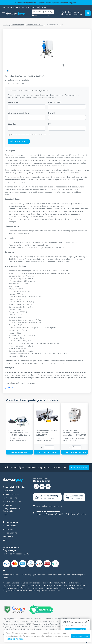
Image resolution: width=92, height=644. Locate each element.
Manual (9, 388)
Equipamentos (17, 25)
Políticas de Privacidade (41, 135)
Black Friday (8, 536)
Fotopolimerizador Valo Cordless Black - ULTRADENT (46, 433)
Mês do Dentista (10, 533)
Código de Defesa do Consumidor (12, 510)
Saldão (6, 540)
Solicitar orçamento (19, 141)
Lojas (37, 7)
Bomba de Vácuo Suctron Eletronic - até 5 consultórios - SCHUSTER (75, 433)
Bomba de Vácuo (34, 25)
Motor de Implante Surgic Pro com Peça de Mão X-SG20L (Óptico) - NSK (19, 433)
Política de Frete (10, 498)
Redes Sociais (19, 7)
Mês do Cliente (9, 526)
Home (6, 25)
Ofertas (43, 7)
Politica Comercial (11, 494)
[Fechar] (88, 620)
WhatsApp (30, 7)
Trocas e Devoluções (12, 501)
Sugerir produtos (79, 468)
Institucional (7, 7)
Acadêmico (8, 529)
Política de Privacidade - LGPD (16, 554)
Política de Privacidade (16, 639)
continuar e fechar (81, 636)
